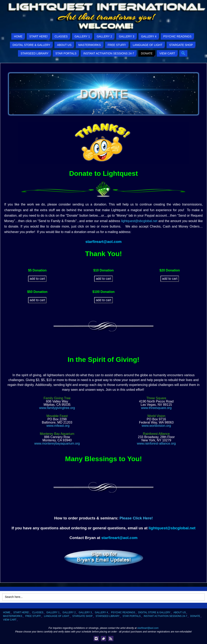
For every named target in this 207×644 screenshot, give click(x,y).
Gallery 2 (69, 612)
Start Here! (21, 612)
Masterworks (13, 616)
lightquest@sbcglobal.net (139, 221)
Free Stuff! (33, 616)
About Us (180, 612)
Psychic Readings (123, 612)
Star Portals (131, 616)
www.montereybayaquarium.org (57, 443)
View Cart (10, 620)
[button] (183, 53)
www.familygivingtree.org (57, 408)
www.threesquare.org (156, 408)
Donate (195, 616)
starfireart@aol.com (103, 242)
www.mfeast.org (58, 426)
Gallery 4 (101, 612)
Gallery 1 (53, 612)
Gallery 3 (85, 612)
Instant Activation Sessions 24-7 (165, 616)
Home (7, 612)
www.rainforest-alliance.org (156, 443)
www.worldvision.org (156, 426)
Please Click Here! (136, 518)
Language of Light (57, 616)
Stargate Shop (82, 616)
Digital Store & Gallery (154, 612)
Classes (38, 612)
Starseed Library (108, 616)
